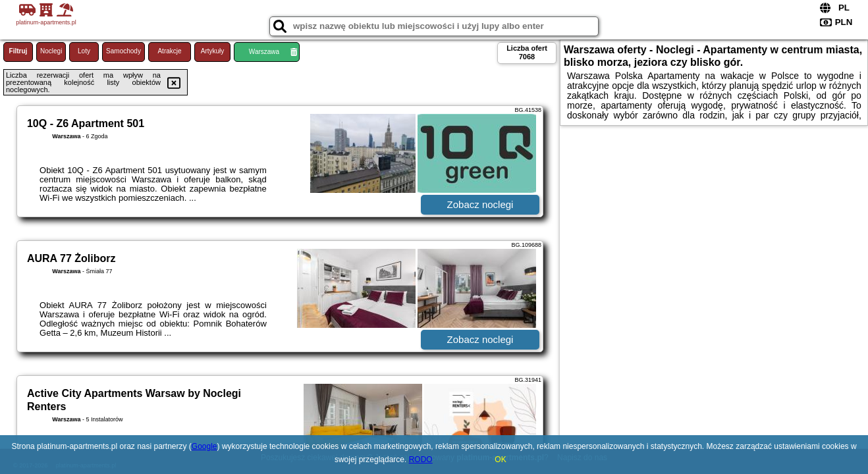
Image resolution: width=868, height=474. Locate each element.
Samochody (123, 51)
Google (204, 446)
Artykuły (213, 51)
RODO (421, 460)
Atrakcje (169, 51)
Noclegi (51, 51)
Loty (84, 51)
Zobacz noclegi (480, 204)
